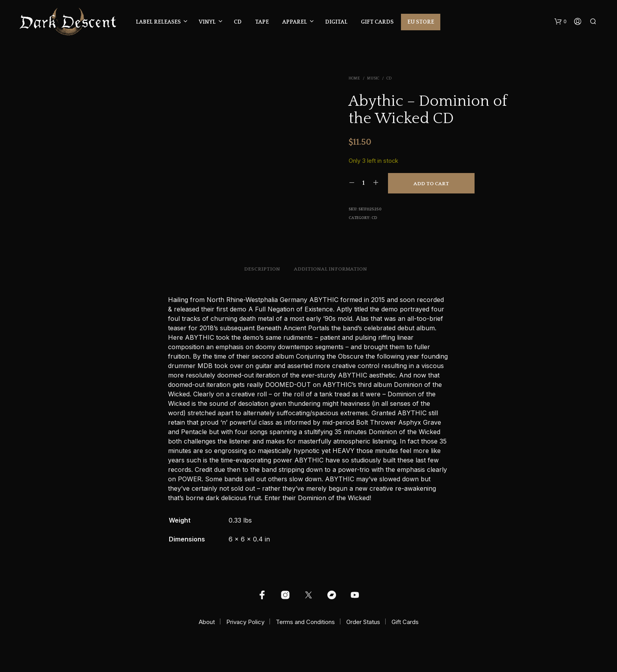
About (207, 622)
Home (354, 78)
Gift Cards (377, 22)
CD (238, 22)
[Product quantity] (364, 183)
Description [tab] (262, 269)
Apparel (295, 22)
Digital (336, 22)
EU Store (421, 22)
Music (373, 78)
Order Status (363, 622)
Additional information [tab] (331, 269)
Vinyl (207, 22)
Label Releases (158, 22)
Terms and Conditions (305, 622)
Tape (262, 22)
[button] (561, 22)
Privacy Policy (245, 622)
